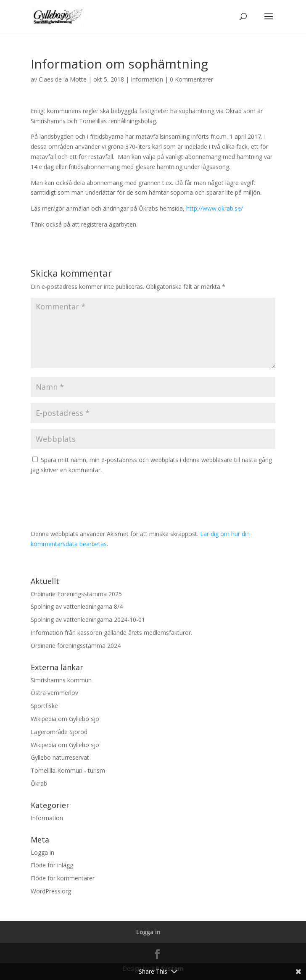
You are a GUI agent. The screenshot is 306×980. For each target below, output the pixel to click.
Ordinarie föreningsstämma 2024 (76, 646)
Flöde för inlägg (52, 865)
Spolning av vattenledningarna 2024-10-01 (88, 619)
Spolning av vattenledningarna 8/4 (77, 606)
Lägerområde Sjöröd (59, 732)
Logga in (42, 852)
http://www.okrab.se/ (215, 208)
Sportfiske (44, 706)
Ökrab (39, 783)
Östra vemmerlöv (54, 693)
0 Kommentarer (191, 79)
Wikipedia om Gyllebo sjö (65, 719)
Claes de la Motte (63, 79)
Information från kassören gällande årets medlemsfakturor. (111, 633)
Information (147, 79)
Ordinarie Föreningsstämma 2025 (76, 594)
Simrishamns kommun (61, 680)
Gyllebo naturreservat (60, 757)
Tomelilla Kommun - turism (68, 770)
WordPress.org (51, 891)
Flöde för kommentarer (63, 878)
